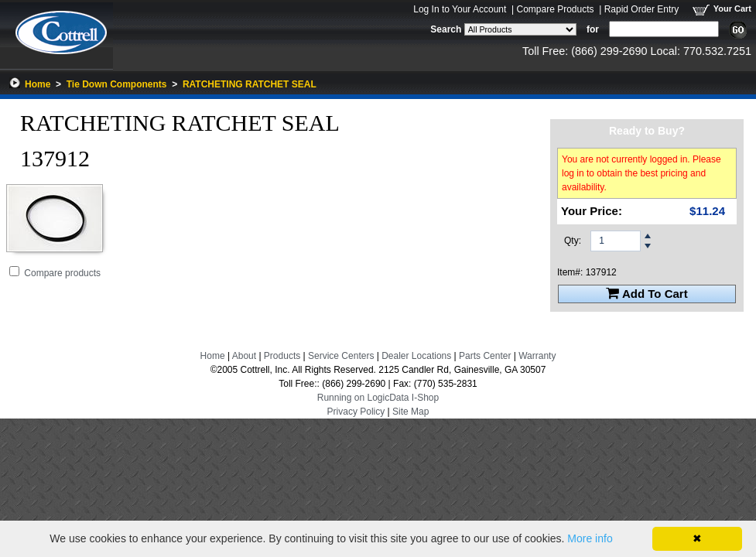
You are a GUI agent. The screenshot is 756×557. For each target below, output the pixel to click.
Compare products (62, 273)
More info (590, 538)
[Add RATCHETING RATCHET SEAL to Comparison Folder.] (14, 271)
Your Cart (732, 9)
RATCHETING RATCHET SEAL (250, 84)
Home (38, 84)
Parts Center (485, 356)
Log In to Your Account (460, 9)
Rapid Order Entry (642, 9)
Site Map (410, 412)
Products (282, 356)
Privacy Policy (356, 412)
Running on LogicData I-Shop (378, 398)
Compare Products (555, 9)
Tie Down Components (117, 84)
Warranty (537, 356)
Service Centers (341, 356)
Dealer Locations (416, 356)
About (244, 356)
